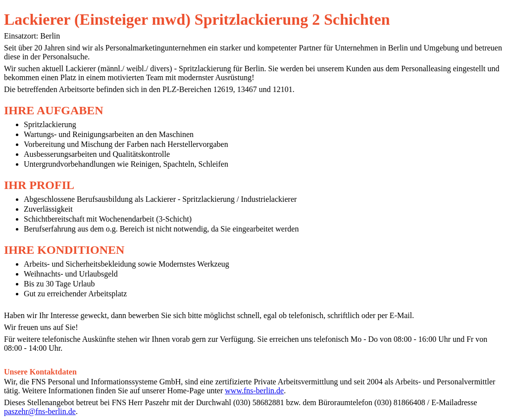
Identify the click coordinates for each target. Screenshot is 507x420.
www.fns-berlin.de (254, 391)
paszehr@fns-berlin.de (40, 411)
